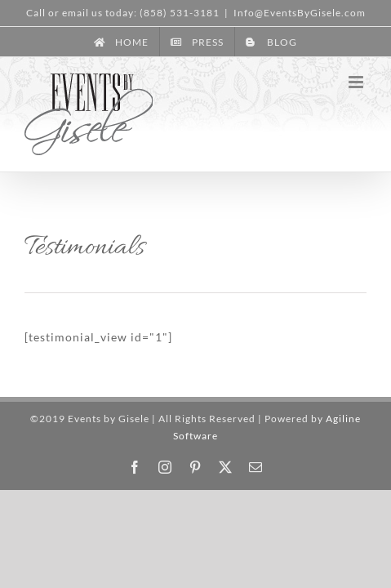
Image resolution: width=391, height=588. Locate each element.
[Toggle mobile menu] (358, 82)
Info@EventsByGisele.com (300, 13)
